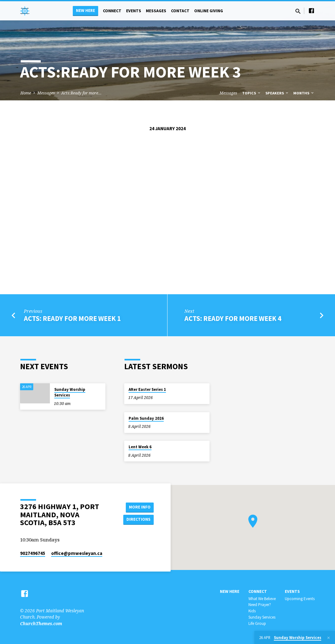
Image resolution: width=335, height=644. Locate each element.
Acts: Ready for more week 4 (233, 318)
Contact (180, 11)
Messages (156, 11)
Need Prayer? (260, 605)
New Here (85, 11)
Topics (252, 93)
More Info (138, 507)
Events (134, 11)
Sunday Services (262, 617)
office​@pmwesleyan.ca (77, 553)
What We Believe (262, 599)
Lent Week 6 (140, 447)
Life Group (257, 623)
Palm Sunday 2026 (146, 418)
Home (26, 93)
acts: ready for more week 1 (72, 318)
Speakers (277, 93)
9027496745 (33, 553)
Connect (112, 11)
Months (304, 93)
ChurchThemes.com (41, 623)
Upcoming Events (300, 599)
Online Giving (209, 11)
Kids (252, 611)
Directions (138, 519)
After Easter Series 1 (147, 389)
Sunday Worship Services (70, 392)
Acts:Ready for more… (81, 93)
